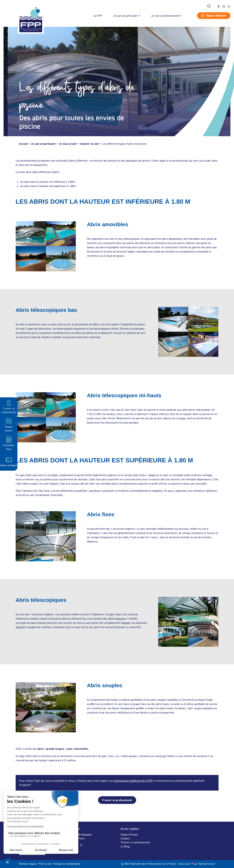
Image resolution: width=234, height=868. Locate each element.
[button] (209, 6)
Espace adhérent (214, 16)
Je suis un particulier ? (127, 16)
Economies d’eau (9, 443)
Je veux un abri (68, 144)
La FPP (98, 16)
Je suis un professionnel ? (166, 16)
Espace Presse (129, 834)
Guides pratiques (9, 461)
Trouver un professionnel (9, 406)
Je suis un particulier (43, 144)
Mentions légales (28, 864)
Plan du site (45, 864)
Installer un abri (90, 144)
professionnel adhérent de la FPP (133, 781)
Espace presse (9, 425)
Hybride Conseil (207, 864)
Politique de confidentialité (67, 864)
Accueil (24, 144)
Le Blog (125, 846)
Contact (125, 838)
